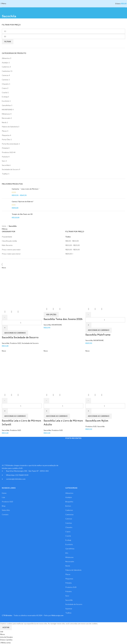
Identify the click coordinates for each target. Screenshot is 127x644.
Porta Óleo (6, 139)
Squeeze (69, 608)
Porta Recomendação (10, 144)
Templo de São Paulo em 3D (22, 214)
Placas (4, 131)
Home (4, 493)
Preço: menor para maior (11, 250)
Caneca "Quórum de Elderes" (23, 202)
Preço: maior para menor (11, 254)
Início (4, 226)
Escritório (6, 101)
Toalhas (5, 174)
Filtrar (8, 42)
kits (67, 553)
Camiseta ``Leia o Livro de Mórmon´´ (26, 189)
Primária (5, 148)
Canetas (5, 80)
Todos (68, 237)
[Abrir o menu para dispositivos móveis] (3, 3)
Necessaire (6, 118)
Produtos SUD (7, 152)
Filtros (5, 229)
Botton (68, 506)
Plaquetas (6, 135)
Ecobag (5, 97)
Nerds (4, 122)
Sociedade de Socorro (10, 169)
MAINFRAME (7, 110)
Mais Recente (7, 245)
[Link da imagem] (13, 450)
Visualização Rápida (95, 395)
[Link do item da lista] (32, 475)
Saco (4, 161)
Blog (4, 506)
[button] (99, 416)
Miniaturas (6, 114)
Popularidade (7, 237)
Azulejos (5, 63)
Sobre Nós (6, 510)
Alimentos (6, 58)
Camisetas (6, 71)
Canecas (5, 75)
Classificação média (9, 241)
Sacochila (5, 165)
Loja (3, 497)
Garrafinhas (6, 105)
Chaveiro (5, 84)
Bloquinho (69, 501)
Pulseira (5, 157)
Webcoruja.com (57, 615)
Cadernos (6, 67)
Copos (4, 88)
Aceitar (6, 627)
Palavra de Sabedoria (10, 127)
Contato (5, 514)
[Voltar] (5, 11)
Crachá (5, 92)
